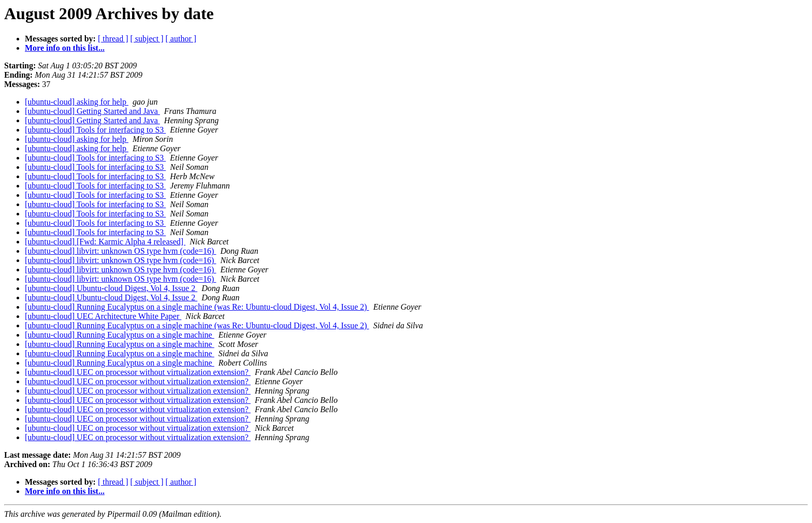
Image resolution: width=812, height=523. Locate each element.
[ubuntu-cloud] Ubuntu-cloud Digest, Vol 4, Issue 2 (111, 288)
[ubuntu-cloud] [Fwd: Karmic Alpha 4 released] (105, 242)
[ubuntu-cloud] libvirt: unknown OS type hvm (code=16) (120, 251)
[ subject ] (147, 39)
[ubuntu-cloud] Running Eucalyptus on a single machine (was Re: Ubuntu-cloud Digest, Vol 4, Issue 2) (197, 307)
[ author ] (181, 39)
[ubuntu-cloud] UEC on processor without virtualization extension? (138, 372)
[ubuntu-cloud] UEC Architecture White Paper (103, 316)
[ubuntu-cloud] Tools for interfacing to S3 (95, 130)
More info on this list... (65, 48)
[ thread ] (113, 39)
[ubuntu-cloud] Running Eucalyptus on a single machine (120, 335)
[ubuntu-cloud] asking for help (77, 102)
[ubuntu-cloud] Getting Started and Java (92, 111)
